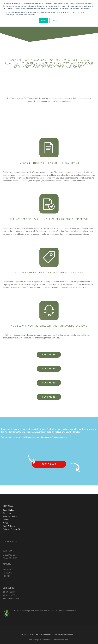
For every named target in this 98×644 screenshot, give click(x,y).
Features (7, 520)
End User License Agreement (65, 634)
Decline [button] (54, 21)
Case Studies (9, 510)
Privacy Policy (27, 634)
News (5, 523)
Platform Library (10, 516)
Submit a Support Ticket (13, 529)
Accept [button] (44, 21)
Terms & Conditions (43, 634)
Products (7, 513)
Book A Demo (9, 526)
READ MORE (49, 355)
